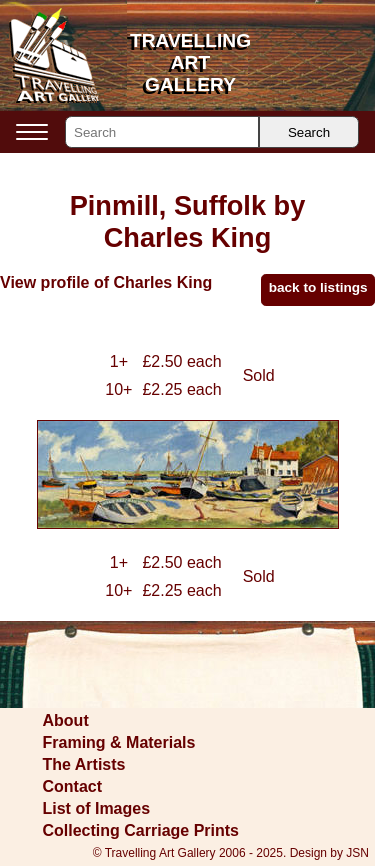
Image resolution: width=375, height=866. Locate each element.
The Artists (84, 764)
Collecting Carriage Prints (141, 830)
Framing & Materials (119, 742)
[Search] (162, 132)
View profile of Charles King (106, 282)
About (66, 720)
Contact (73, 786)
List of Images (97, 808)
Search (309, 132)
